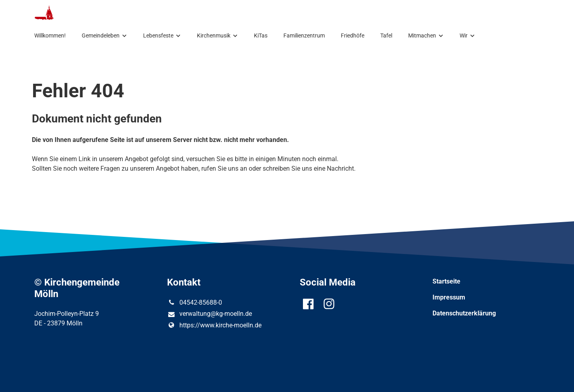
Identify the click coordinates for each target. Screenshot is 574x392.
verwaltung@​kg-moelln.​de (209, 314)
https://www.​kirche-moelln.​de (214, 325)
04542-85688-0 (194, 303)
